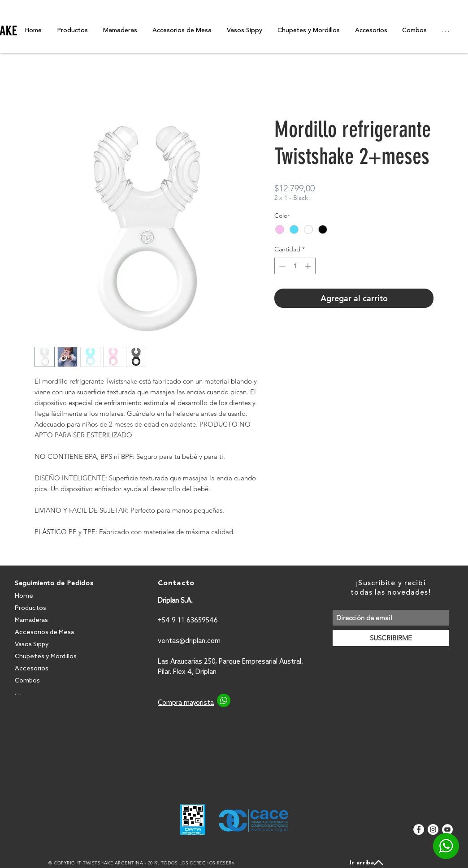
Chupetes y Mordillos (46, 657)
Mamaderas (31, 620)
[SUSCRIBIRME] (391, 638)
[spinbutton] (295, 266)
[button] (445, 30)
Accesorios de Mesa (44, 633)
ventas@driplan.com (189, 641)
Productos (30, 608)
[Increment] (309, 266)
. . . (18, 693)
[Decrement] (281, 266)
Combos (27, 681)
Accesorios (32, 669)
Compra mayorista (186, 703)
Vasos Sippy (32, 645)
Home (24, 596)
